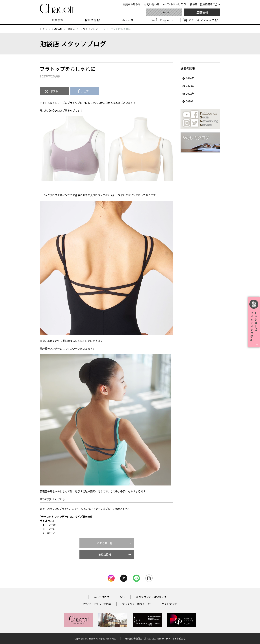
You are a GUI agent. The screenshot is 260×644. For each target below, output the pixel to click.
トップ (44, 29)
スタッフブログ (89, 29)
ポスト (54, 91)
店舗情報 (202, 12)
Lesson (164, 12)
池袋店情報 (105, 554)
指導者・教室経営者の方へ (205, 4)
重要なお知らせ (132, 4)
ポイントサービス (173, 4)
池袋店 (71, 29)
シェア (85, 91)
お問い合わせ (152, 4)
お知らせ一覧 (105, 543)
